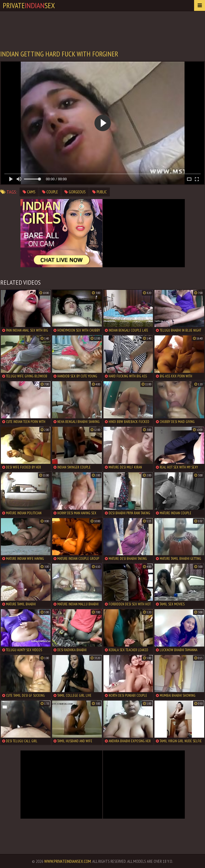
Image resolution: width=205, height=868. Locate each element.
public (99, 192)
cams (29, 192)
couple (50, 192)
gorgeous (75, 192)
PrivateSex (29, 5)
